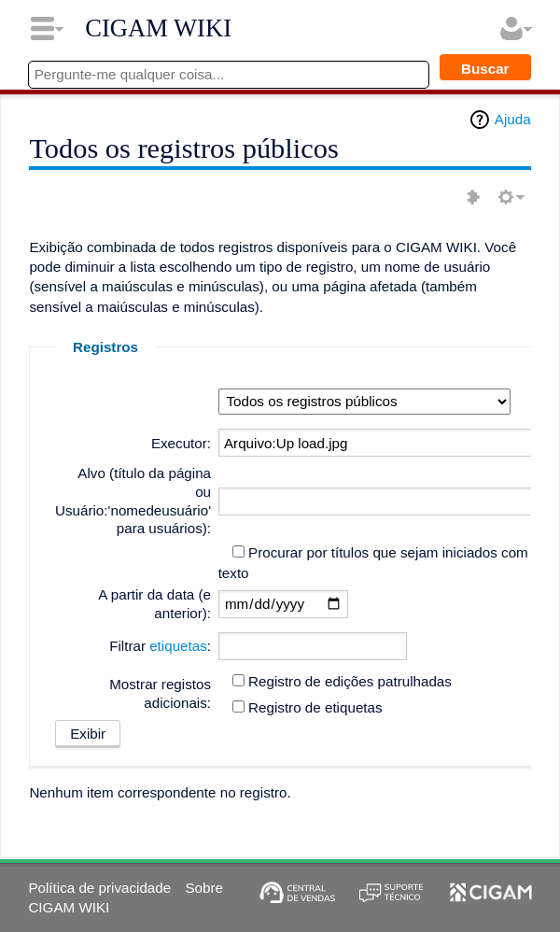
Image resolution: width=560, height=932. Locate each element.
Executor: (181, 443)
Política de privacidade (99, 888)
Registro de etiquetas (315, 707)
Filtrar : (160, 646)
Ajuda (513, 119)
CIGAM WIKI (158, 28)
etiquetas (178, 646)
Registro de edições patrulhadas (350, 681)
